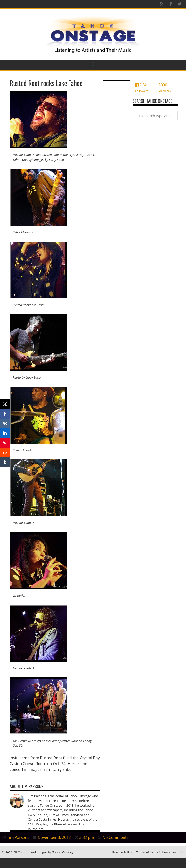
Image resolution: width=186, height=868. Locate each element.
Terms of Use (146, 852)
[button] (93, 64)
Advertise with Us (171, 852)
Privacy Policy (122, 852)
